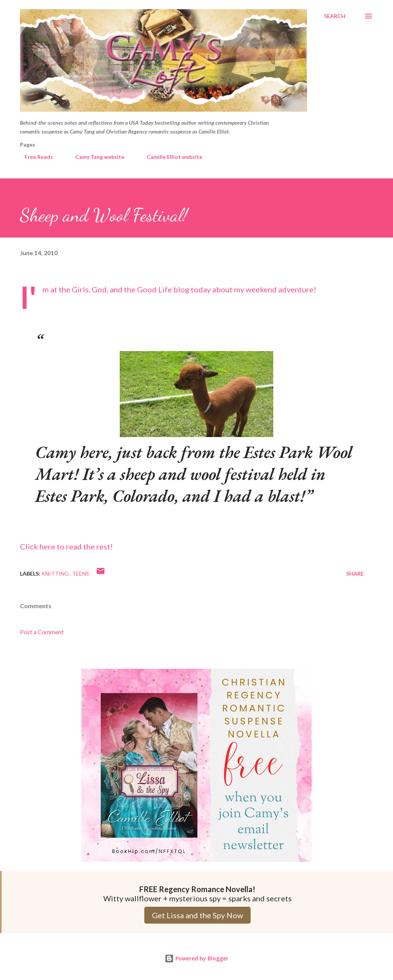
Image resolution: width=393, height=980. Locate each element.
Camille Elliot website (170, 157)
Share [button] (355, 573)
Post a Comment (42, 632)
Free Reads (34, 157)
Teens (81, 573)
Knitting (56, 573)
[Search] (335, 16)
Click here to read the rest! (66, 546)
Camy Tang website (95, 157)
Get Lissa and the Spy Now (197, 915)
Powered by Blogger (196, 958)
